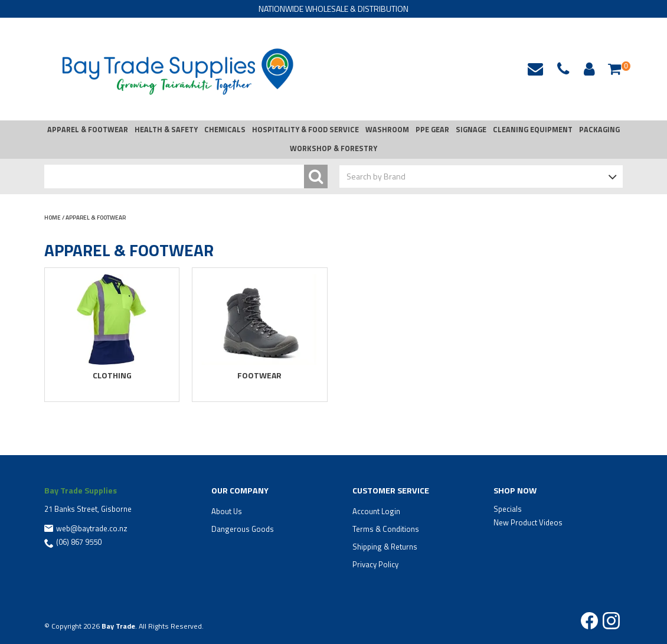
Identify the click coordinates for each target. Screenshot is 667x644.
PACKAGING (599, 130)
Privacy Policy (375, 564)
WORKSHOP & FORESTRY (333, 148)
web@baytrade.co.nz (535, 69)
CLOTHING (112, 375)
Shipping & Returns (385, 547)
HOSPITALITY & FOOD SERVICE (305, 130)
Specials (508, 509)
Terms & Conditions (386, 529)
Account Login (376, 511)
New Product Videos (528, 522)
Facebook (589, 621)
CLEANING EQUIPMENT (533, 130)
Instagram (611, 621)
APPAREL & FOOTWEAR (88, 130)
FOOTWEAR (259, 375)
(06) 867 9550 (79, 542)
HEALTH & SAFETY (166, 130)
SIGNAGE (471, 130)
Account (587, 69)
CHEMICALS (225, 130)
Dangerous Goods (243, 529)
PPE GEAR (432, 130)
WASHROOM (387, 130)
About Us (227, 511)
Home (53, 218)
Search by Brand (376, 176)
